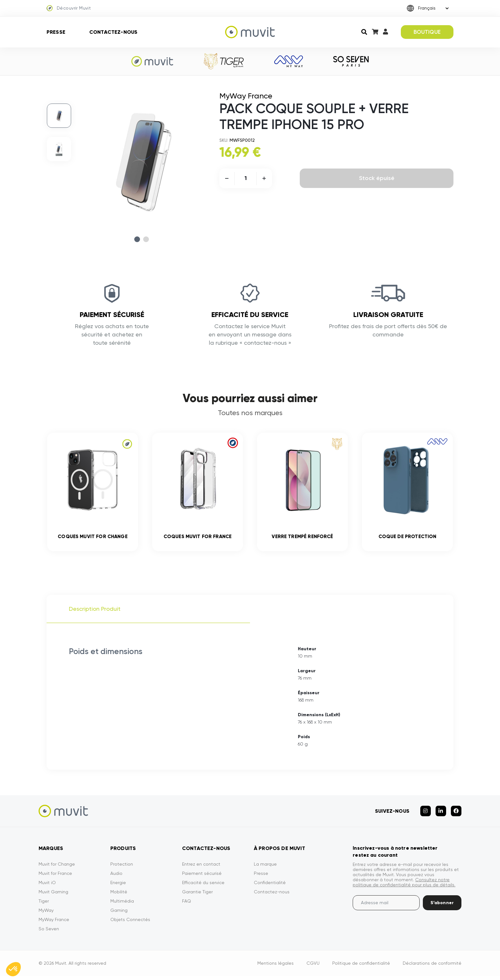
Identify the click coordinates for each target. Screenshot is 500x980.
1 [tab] (137, 239)
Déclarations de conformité (432, 967)
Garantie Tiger (197, 896)
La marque (265, 868)
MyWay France (54, 923)
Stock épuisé (377, 178)
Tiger (44, 905)
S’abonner (442, 907)
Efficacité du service (203, 886)
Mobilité (119, 896)
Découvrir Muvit (69, 8)
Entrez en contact (201, 868)
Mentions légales (276, 967)
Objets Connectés (130, 923)
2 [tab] (146, 239)
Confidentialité (270, 886)
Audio (116, 877)
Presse (56, 32)
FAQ (187, 905)
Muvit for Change (57, 868)
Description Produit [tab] (95, 612)
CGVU (313, 967)
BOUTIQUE (427, 32)
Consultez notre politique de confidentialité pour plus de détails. (404, 886)
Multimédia (122, 905)
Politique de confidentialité (361, 967)
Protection (122, 868)
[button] (13, 969)
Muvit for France (55, 877)
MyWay (46, 914)
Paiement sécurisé (202, 877)
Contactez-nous (113, 32)
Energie (118, 886)
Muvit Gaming (53, 896)
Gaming (119, 914)
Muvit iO (47, 886)
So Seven (49, 933)
